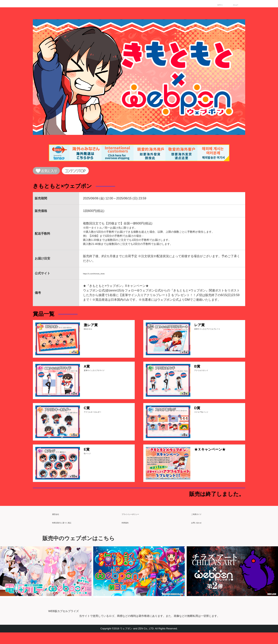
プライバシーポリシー (137, 524)
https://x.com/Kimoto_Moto (101, 275)
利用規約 (128, 532)
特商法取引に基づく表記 (69, 532)
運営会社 (58, 524)
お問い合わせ (200, 532)
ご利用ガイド (200, 524)
